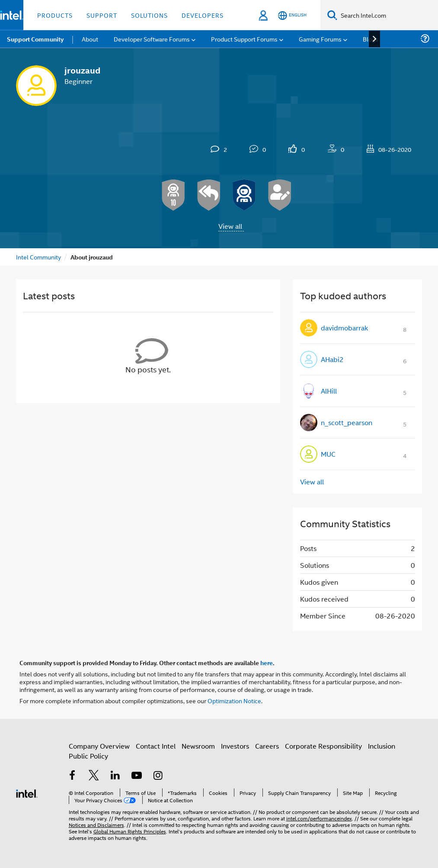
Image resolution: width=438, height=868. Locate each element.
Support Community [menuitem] (35, 39)
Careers (267, 746)
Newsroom (198, 746)
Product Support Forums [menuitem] (244, 39)
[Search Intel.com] (388, 15)
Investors (235, 746)
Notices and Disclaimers (96, 825)
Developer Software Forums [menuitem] (152, 39)
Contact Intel (156, 746)
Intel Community (38, 257)
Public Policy (88, 756)
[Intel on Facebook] (73, 776)
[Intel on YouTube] (137, 776)
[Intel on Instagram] (158, 776)
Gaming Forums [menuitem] (320, 39)
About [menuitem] (90, 39)
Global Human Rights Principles (130, 831)
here (267, 663)
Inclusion (382, 746)
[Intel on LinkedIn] (115, 776)
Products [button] (55, 15)
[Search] (332, 15)
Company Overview (99, 746)
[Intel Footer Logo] (27, 793)
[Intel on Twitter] (94, 776)
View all (230, 226)
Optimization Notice (234, 700)
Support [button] (102, 15)
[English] (292, 15)
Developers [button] (203, 15)
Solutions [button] (149, 15)
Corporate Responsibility (323, 746)
